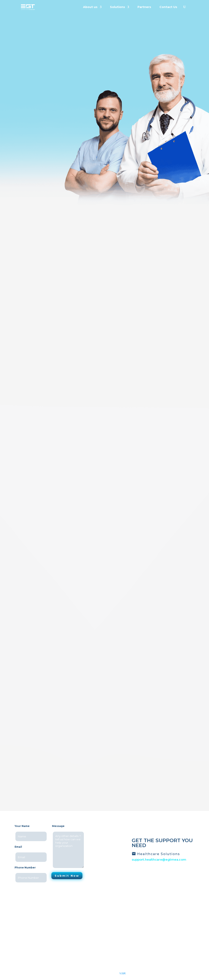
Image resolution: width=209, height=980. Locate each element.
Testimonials (82, 929)
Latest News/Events (87, 924)
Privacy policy (82, 940)
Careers (78, 935)
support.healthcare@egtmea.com (159, 860)
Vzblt (123, 973)
